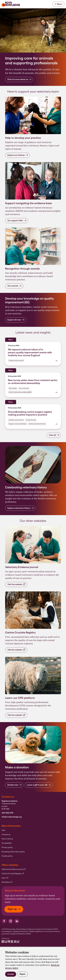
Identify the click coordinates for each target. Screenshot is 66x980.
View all (54, 435)
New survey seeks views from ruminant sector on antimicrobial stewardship (33, 382)
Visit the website (16, 584)
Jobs (3, 830)
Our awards (14, 286)
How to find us (7, 839)
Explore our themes (18, 155)
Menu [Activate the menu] (58, 4)
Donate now (15, 785)
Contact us (6, 835)
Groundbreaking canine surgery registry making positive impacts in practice (30, 413)
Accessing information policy (13, 852)
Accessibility (7, 843)
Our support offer (17, 220)
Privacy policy (7, 847)
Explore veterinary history (21, 508)
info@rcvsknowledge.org (12, 817)
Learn (5, 878)
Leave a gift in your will (39, 785)
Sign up (14, 909)
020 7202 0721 (7, 813)
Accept (11, 974)
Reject (23, 974)
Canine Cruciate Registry (13, 874)
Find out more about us (19, 79)
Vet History (7, 882)
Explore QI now (16, 320)
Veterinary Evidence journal (14, 869)
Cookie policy (7, 856)
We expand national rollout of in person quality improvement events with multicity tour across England (30, 352)
